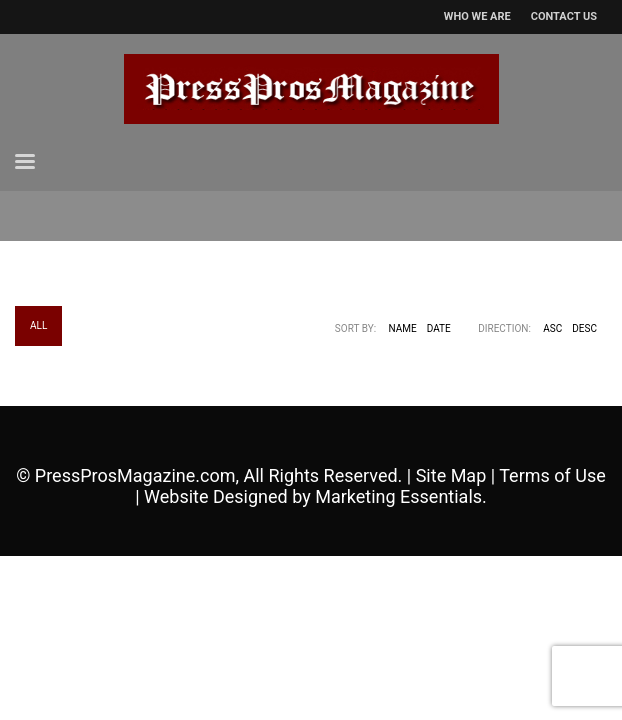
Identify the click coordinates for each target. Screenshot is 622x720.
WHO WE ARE (477, 16)
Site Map (451, 475)
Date (439, 328)
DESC (584, 328)
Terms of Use (552, 475)
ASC (552, 328)
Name (403, 328)
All (38, 325)
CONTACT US (564, 16)
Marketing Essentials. (401, 496)
